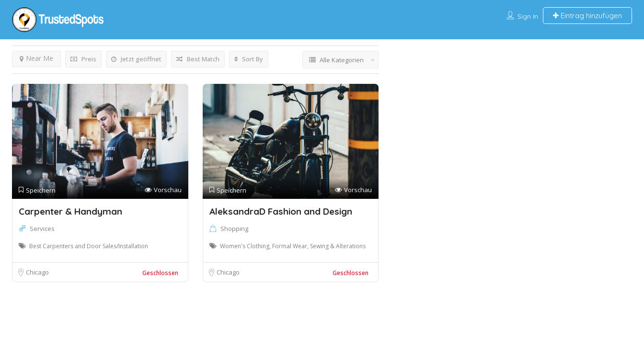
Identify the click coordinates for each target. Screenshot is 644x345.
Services (42, 229)
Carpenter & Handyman (70, 211)
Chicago (37, 272)
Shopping (234, 229)
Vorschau (163, 190)
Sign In (528, 16)
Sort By (249, 59)
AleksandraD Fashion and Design (281, 211)
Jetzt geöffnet (136, 59)
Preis (83, 59)
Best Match (198, 59)
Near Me (36, 58)
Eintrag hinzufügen (587, 16)
